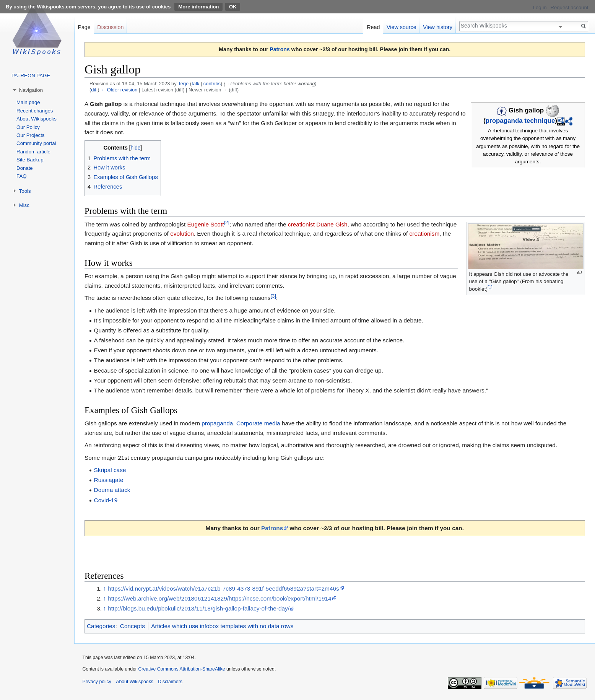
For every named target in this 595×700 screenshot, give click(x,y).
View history (438, 27)
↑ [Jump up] (105, 588)
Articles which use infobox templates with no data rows (222, 626)
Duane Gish (332, 224)
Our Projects (30, 135)
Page (84, 27)
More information (198, 7)
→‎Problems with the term (253, 84)
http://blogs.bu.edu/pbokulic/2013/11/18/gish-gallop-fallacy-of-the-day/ (199, 608)
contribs (212, 84)
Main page (28, 102)
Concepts (132, 626)
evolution (182, 234)
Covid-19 (106, 500)
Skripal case (110, 470)
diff (94, 90)
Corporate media (258, 423)
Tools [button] (25, 191)
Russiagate (109, 480)
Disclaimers (170, 682)
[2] (226, 222)
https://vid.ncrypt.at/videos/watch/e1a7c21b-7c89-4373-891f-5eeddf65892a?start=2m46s (223, 588)
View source (402, 27)
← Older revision (119, 90)
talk (195, 84)
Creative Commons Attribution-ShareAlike (181, 669)
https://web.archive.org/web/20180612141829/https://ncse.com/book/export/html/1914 (219, 598)
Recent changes (35, 111)
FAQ (21, 176)
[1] (490, 287)
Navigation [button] (31, 90)
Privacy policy (97, 682)
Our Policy (28, 127)
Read (373, 27)
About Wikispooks (37, 119)
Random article (33, 152)
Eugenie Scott (206, 224)
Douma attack (112, 490)
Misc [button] (24, 205)
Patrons (280, 49)
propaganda (217, 423)
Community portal (36, 143)
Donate (25, 168)
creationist (301, 224)
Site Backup (30, 160)
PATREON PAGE (31, 76)
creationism (425, 234)
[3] (273, 296)
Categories (101, 626)
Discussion (110, 27)
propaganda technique (520, 121)
